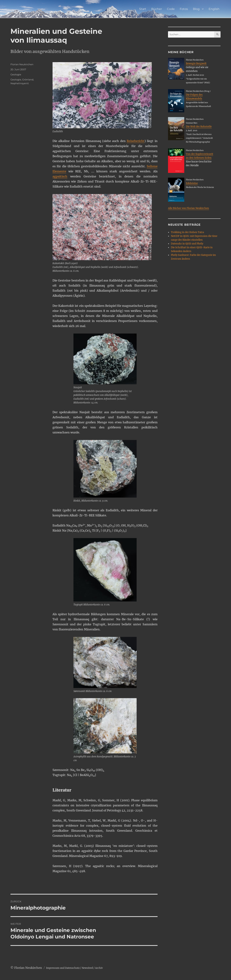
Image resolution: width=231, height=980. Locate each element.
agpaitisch (60, 176)
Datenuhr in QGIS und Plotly (187, 244)
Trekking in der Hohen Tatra (187, 232)
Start (143, 9)
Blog (196, 9)
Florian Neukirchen (22, 64)
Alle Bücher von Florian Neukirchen (188, 208)
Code (171, 9)
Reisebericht (136, 141)
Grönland (28, 79)
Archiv (99, 968)
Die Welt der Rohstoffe (199, 127)
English (214, 9)
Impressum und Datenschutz (63, 968)
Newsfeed (87, 968)
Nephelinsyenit (20, 83)
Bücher (157, 9)
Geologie (16, 74)
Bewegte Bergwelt (196, 64)
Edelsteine (192, 183)
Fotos (184, 9)
